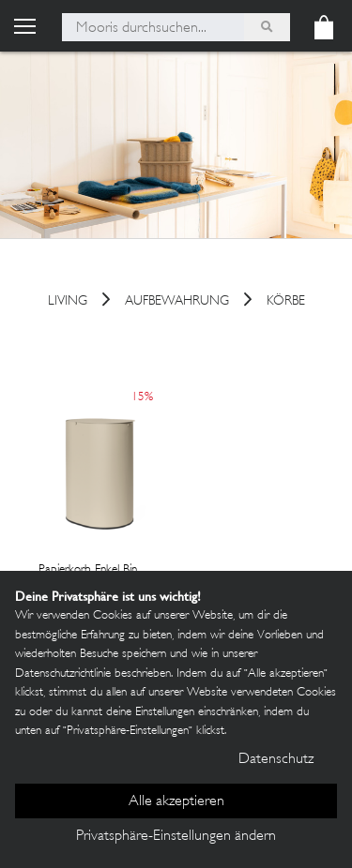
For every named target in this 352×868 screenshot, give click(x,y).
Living (68, 302)
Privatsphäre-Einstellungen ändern (176, 837)
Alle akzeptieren (176, 802)
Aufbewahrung (177, 302)
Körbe (286, 302)
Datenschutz (276, 760)
